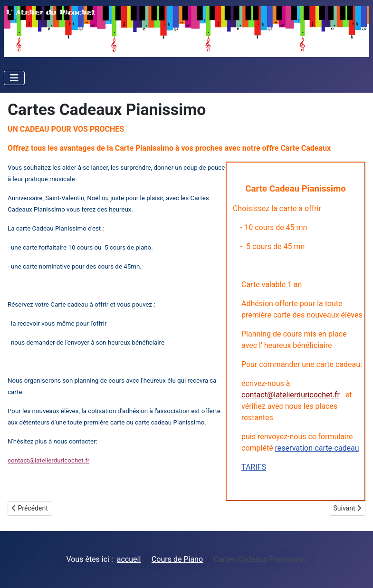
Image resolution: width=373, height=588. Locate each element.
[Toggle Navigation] (14, 78)
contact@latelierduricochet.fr (291, 395)
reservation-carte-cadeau (317, 448)
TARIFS (254, 467)
